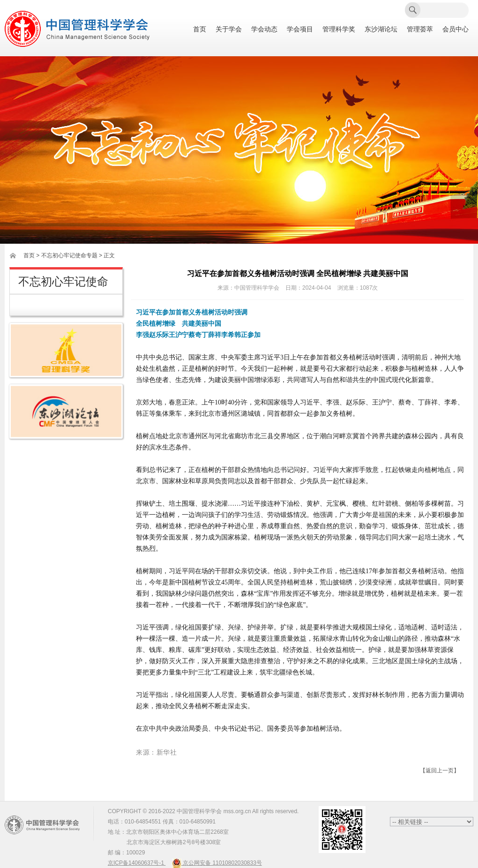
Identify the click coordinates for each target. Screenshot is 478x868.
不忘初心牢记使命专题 (69, 255)
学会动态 (264, 29)
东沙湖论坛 (381, 29)
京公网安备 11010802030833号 (217, 863)
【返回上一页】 (440, 771)
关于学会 (229, 29)
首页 (200, 29)
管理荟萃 (420, 29)
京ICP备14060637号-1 (137, 863)
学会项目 (300, 29)
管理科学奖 (339, 29)
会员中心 (456, 29)
